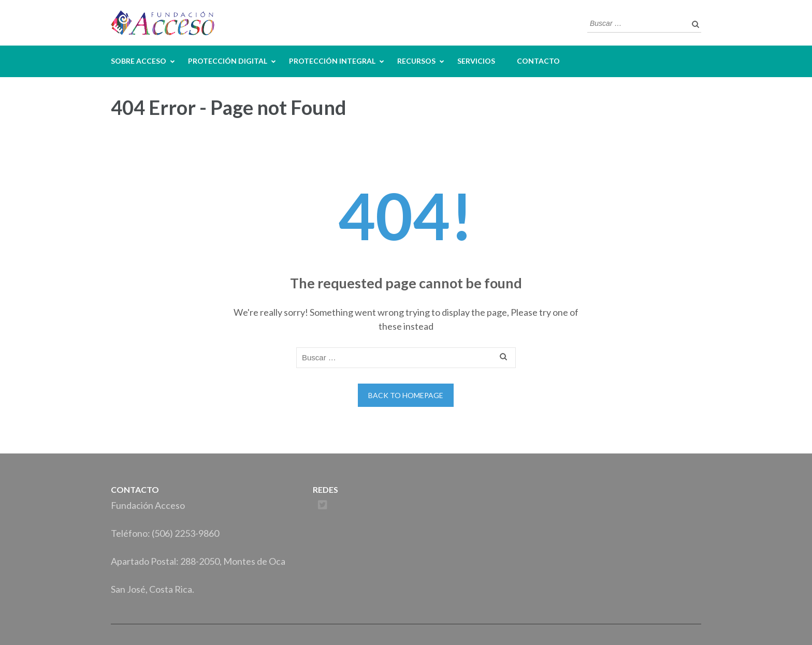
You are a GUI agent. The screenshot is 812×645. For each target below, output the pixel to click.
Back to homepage (406, 395)
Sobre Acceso (139, 61)
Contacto (538, 61)
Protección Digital (228, 61)
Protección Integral (332, 61)
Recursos (416, 61)
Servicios (476, 61)
